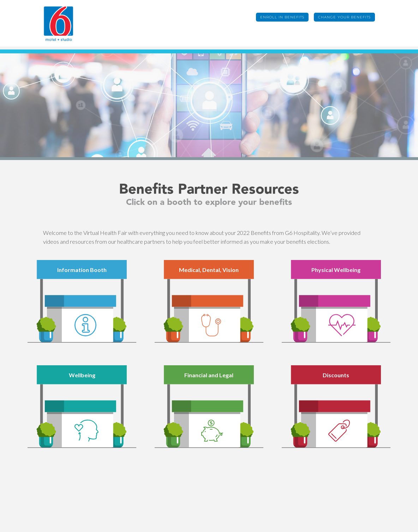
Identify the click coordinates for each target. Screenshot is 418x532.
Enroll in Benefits (282, 17)
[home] (70, 23)
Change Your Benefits (344, 17)
